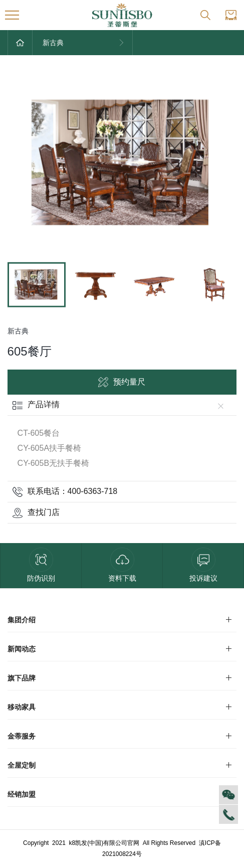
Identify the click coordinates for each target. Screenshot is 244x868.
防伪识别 (41, 565)
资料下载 (122, 565)
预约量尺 (122, 382)
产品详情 (120, 404)
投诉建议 (203, 565)
